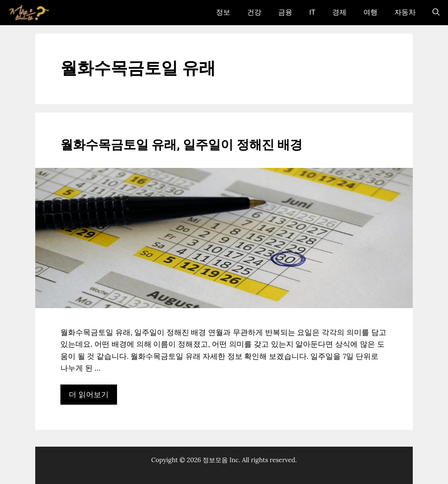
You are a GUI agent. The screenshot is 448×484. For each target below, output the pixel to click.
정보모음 (215, 460)
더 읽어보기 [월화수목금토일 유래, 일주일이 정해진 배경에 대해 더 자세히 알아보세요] (89, 394)
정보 (223, 12)
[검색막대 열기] (436, 13)
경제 (339, 12)
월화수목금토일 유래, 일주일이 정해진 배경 (181, 145)
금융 (285, 12)
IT (312, 12)
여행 (370, 12)
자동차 (405, 12)
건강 (254, 12)
